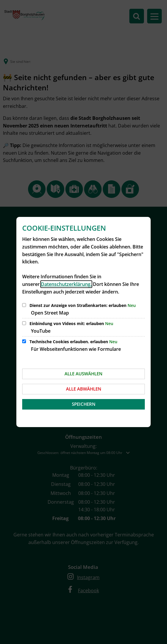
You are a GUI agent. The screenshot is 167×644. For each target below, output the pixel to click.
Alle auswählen (83, 374)
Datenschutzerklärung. (66, 284)
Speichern (84, 404)
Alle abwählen (84, 389)
